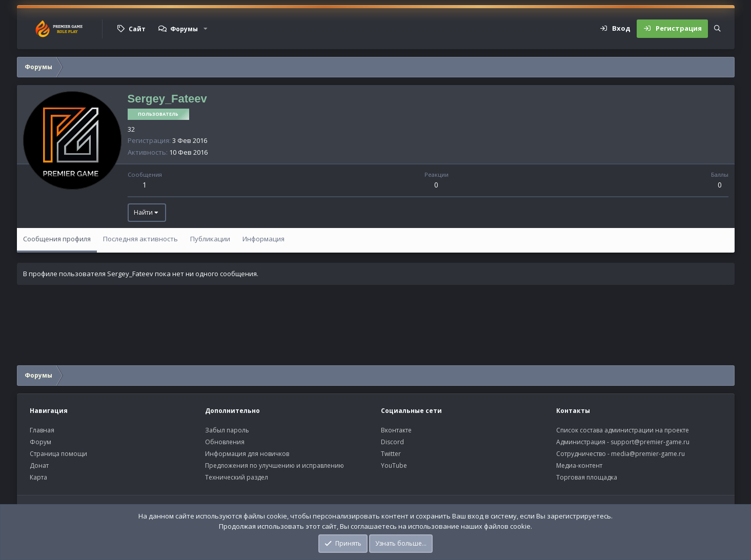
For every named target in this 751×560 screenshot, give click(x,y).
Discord (392, 442)
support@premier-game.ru (650, 442)
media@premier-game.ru (648, 454)
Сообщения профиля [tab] (57, 239)
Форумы (184, 29)
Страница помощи (58, 454)
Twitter (391, 454)
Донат (39, 465)
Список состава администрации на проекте (623, 430)
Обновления (225, 442)
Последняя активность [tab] (140, 239)
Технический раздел (237, 477)
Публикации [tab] (210, 239)
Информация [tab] (263, 239)
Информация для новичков (247, 454)
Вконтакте (396, 430)
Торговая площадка (587, 477)
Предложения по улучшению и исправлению (275, 465)
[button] (206, 29)
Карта (38, 477)
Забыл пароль (227, 430)
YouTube (394, 465)
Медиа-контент (579, 465)
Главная (42, 430)
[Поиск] (717, 29)
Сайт (137, 29)
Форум (40, 442)
